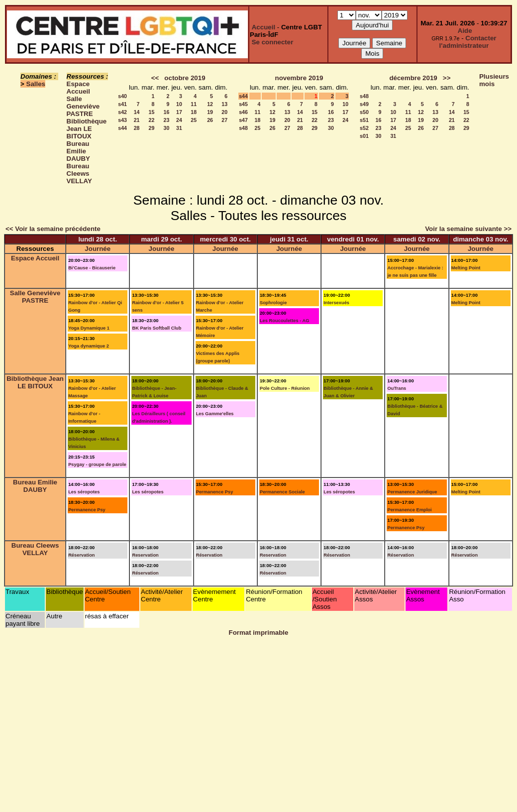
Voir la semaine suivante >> (468, 229)
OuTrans (397, 388)
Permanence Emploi (409, 510)
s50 (364, 112)
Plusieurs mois (494, 80)
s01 (364, 136)
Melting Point (466, 268)
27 (224, 120)
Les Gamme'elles (215, 414)
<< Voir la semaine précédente (53, 229)
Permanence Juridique (412, 492)
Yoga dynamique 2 (89, 346)
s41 (122, 104)
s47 (243, 120)
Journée (98, 249)
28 (137, 128)
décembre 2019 (413, 78)
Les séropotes (84, 492)
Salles (36, 84)
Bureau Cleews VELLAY (79, 174)
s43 (122, 120)
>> (447, 78)
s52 (364, 128)
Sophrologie (273, 303)
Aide (465, 31)
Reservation (145, 555)
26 (210, 120)
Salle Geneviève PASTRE (83, 106)
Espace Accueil (78, 88)
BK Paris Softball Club (156, 328)
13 (224, 104)
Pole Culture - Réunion (285, 388)
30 (167, 128)
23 (167, 120)
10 (179, 104)
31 (179, 128)
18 (194, 112)
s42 (122, 112)
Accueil (263, 27)
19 (210, 112)
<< (155, 78)
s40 (122, 96)
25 (194, 120)
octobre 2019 (185, 78)
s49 (364, 104)
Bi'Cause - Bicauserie (92, 268)
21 (137, 120)
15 (152, 112)
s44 (122, 128)
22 (152, 120)
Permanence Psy (87, 510)
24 (179, 120)
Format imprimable (259, 633)
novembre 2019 (299, 78)
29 (152, 128)
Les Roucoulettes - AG (285, 321)
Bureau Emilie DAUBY (78, 151)
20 (224, 112)
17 (179, 112)
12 (210, 104)
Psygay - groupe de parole (97, 464)
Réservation (81, 555)
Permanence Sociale (282, 492)
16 (167, 112)
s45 (243, 104)
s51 (364, 120)
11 (194, 104)
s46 (243, 112)
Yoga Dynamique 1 (89, 328)
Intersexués (336, 303)
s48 (243, 128)
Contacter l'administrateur (468, 42)
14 (137, 112)
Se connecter (273, 42)
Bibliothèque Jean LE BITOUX (87, 129)
